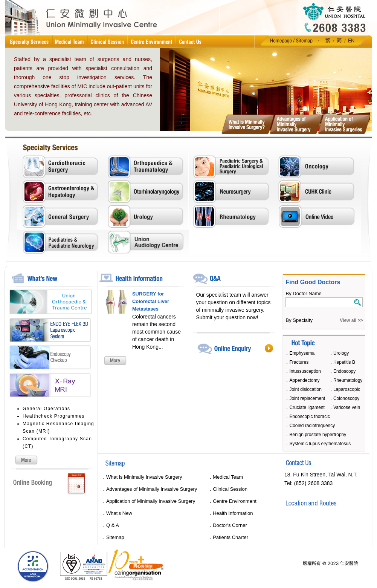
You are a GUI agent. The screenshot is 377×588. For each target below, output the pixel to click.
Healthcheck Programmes (53, 416)
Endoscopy (344, 371)
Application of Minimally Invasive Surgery (151, 501)
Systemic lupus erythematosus (320, 444)
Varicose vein (347, 407)
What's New (119, 513)
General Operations (46, 409)
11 (368, 52)
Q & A (113, 525)
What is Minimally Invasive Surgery (144, 477)
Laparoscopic (347, 389)
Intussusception (305, 371)
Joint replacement (307, 398)
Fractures (299, 362)
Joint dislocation (305, 389)
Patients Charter (230, 537)
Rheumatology (348, 380)
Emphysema (302, 353)
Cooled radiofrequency (312, 426)
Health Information (233, 513)
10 (359, 52)
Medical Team (228, 477)
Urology (341, 353)
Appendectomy (304, 380)
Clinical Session (230, 489)
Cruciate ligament (307, 407)
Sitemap (115, 537)
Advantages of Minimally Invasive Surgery (152, 489)
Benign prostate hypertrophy (318, 435)
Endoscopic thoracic (309, 416)
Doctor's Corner (230, 525)
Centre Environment (235, 501)
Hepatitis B (344, 362)
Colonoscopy (346, 398)
